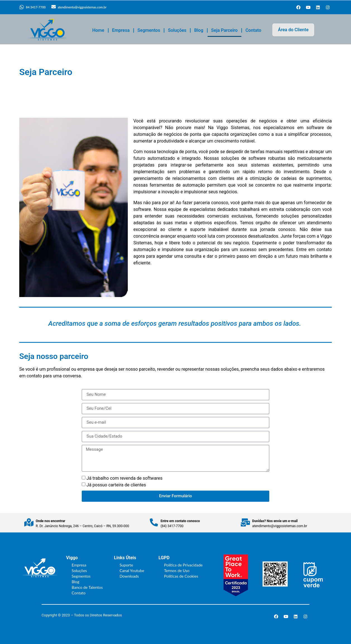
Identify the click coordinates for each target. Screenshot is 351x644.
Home (98, 30)
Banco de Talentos (87, 587)
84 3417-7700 (36, 7)
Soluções (177, 30)
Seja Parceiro (224, 30)
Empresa (121, 30)
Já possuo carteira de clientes (116, 485)
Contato (253, 30)
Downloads (129, 576)
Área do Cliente (293, 30)
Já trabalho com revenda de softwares (124, 478)
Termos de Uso (177, 571)
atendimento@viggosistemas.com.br (82, 7)
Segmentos (149, 30)
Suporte (126, 565)
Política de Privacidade (183, 565)
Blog (199, 30)
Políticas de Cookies (181, 576)
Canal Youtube (132, 571)
